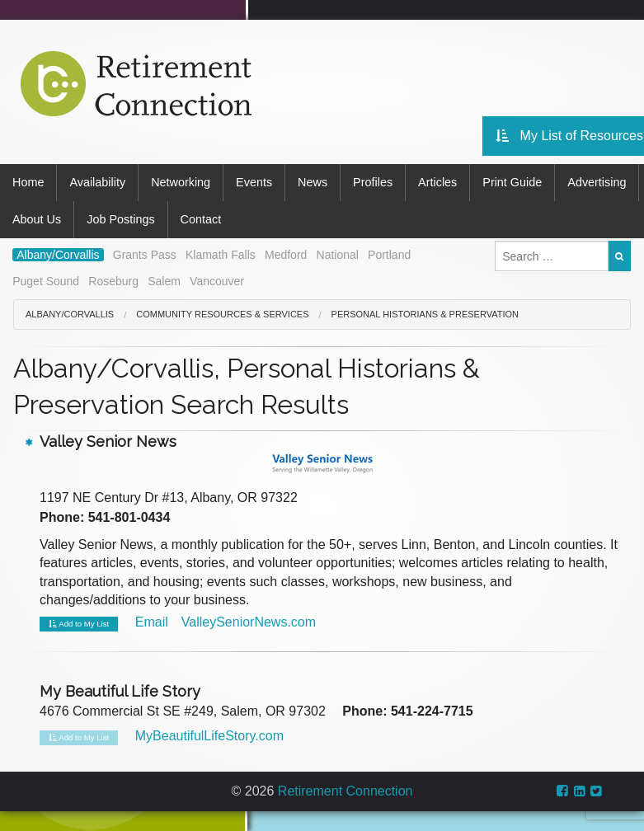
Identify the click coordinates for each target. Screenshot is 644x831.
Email (152, 622)
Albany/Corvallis (58, 255)
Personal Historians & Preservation (425, 314)
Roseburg (113, 281)
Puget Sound (46, 281)
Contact (201, 219)
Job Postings (120, 219)
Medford (286, 255)
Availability (97, 182)
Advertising (597, 182)
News (313, 182)
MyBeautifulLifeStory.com (209, 736)
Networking (181, 182)
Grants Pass (145, 255)
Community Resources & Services (222, 314)
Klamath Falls (221, 255)
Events (254, 182)
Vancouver (217, 281)
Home (28, 182)
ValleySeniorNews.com (249, 622)
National (338, 255)
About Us (37, 219)
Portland (389, 255)
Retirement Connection (346, 791)
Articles (437, 182)
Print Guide (512, 182)
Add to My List (79, 624)
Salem (164, 281)
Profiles (373, 182)
